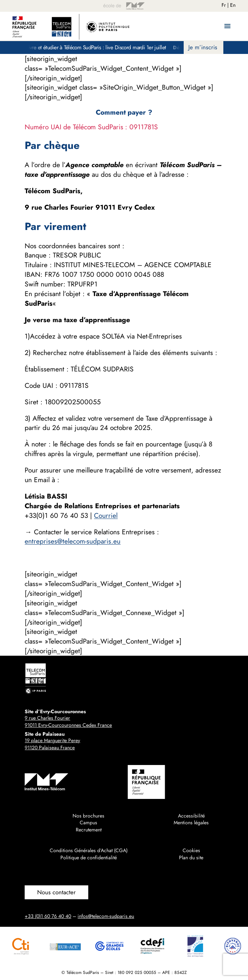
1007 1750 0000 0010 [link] (97, 274)
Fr (224, 5)
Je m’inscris (203, 47)
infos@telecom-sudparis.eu (106, 916)
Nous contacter (56, 892)
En (233, 5)
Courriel (106, 515)
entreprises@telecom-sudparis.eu (73, 541)
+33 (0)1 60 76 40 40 (48, 916)
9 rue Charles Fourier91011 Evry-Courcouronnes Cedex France (68, 721)
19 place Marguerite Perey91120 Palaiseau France (52, 744)
